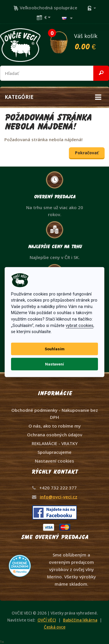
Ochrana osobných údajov (55, 435)
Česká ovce (55, 627)
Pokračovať (87, 153)
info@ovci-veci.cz (59, 497)
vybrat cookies (79, 325)
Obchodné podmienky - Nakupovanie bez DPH (55, 414)
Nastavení (54, 364)
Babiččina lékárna (80, 620)
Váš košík (79, 41)
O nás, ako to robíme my (55, 426)
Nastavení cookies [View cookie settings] (54, 461)
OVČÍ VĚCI (47, 620)
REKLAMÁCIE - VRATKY (55, 443)
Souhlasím (55, 349)
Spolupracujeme (54, 452)
